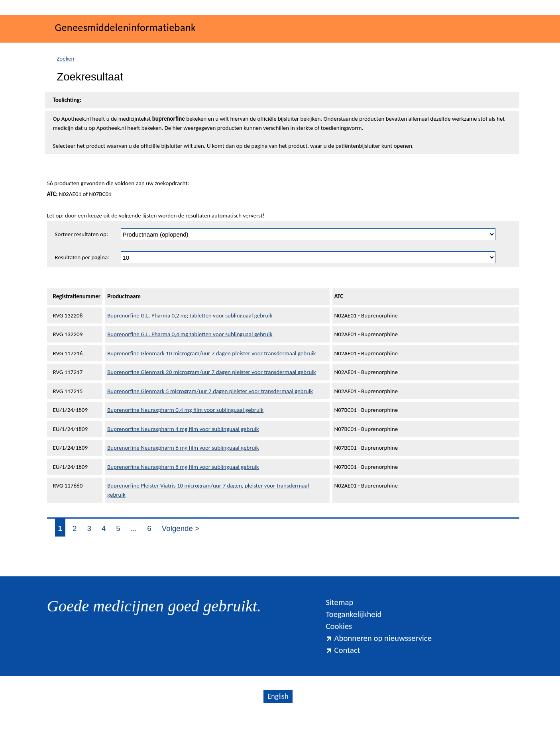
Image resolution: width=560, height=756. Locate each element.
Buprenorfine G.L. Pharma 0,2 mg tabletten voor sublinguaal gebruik (190, 354)
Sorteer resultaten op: (82, 273)
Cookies (339, 665)
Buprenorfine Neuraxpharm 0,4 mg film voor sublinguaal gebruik (185, 449)
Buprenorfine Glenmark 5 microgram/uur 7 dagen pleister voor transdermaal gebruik (210, 430)
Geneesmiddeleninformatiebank (126, 67)
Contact (343, 689)
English (278, 735)
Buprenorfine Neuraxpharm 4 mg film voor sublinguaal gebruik (183, 468)
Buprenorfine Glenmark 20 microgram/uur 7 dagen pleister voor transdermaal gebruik (212, 411)
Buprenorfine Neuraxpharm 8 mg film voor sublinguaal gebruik (183, 506)
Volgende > (181, 567)
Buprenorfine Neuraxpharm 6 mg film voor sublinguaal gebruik (183, 487)
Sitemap (339, 641)
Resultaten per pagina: (82, 296)
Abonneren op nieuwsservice (379, 677)
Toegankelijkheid (354, 653)
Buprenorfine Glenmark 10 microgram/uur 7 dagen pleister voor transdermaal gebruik (212, 392)
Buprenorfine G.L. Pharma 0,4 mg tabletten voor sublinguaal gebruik (190, 373)
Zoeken (66, 98)
